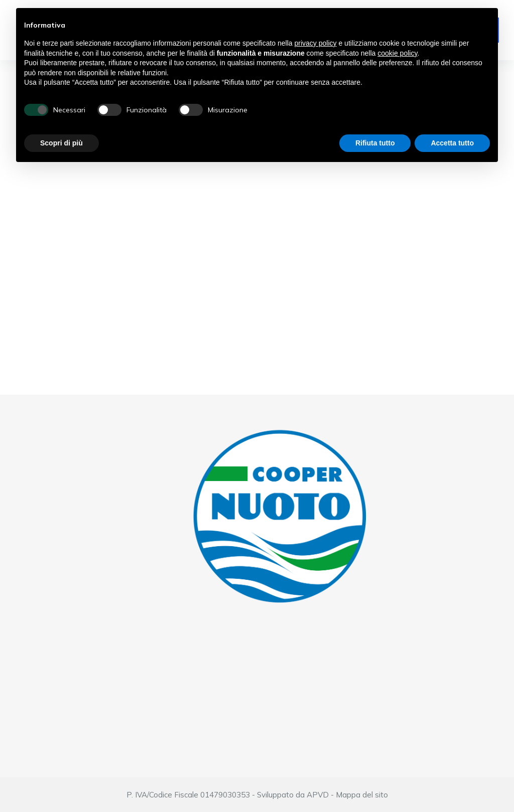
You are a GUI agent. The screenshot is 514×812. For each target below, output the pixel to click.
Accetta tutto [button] (452, 143)
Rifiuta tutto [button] (375, 143)
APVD (318, 795)
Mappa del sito (362, 795)
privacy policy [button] (316, 43)
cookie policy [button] (397, 53)
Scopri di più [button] (61, 143)
